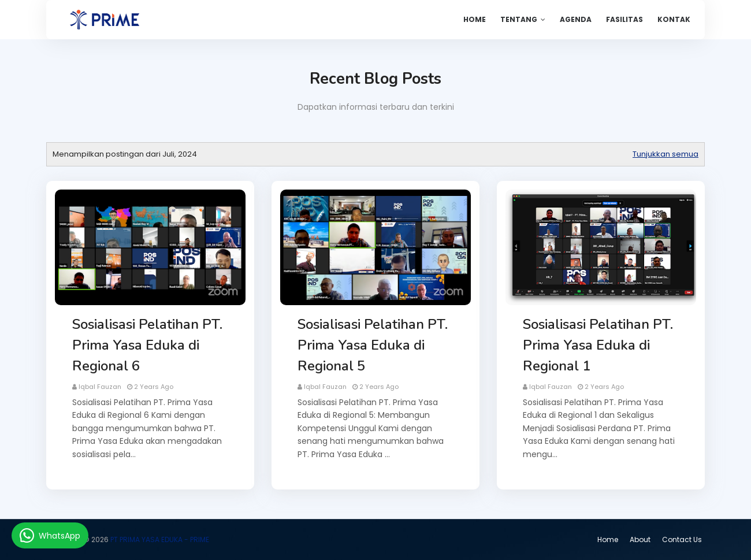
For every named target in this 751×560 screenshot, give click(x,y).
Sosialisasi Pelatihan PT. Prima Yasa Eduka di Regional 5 (373, 345)
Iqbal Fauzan (100, 387)
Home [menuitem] (475, 19)
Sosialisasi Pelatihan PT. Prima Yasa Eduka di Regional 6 (147, 345)
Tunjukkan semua (666, 154)
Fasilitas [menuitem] (624, 19)
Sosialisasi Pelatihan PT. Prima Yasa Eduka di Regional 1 (598, 345)
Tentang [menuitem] (519, 19)
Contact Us (682, 539)
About (640, 539)
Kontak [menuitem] (674, 19)
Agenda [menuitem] (576, 19)
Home (608, 539)
